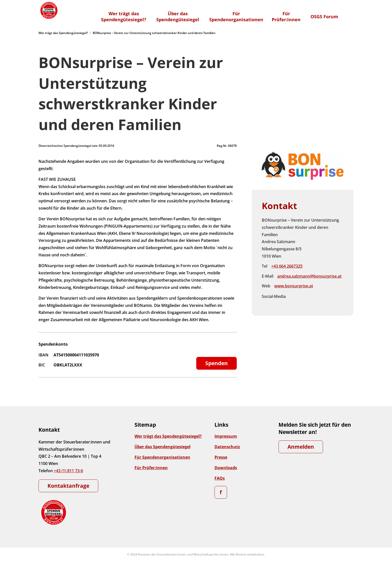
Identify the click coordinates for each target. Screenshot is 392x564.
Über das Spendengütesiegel (162, 447)
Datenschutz (227, 447)
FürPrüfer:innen (286, 17)
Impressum (226, 436)
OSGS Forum (324, 17)
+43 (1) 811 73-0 (68, 471)
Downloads (226, 468)
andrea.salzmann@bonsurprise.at (309, 276)
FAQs (220, 478)
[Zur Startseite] (48, 10)
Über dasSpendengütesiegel (178, 17)
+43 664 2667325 (287, 266)
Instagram (304, 296)
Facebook (294, 296)
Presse (221, 457)
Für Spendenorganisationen (162, 457)
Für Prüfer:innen (151, 468)
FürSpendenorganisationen (236, 17)
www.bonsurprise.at (294, 286)
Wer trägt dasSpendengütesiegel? (124, 17)
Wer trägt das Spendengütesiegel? (63, 33)
